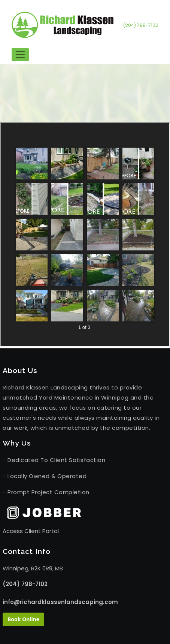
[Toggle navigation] (20, 55)
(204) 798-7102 (141, 25)
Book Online (23, 619)
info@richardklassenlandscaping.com (60, 602)
